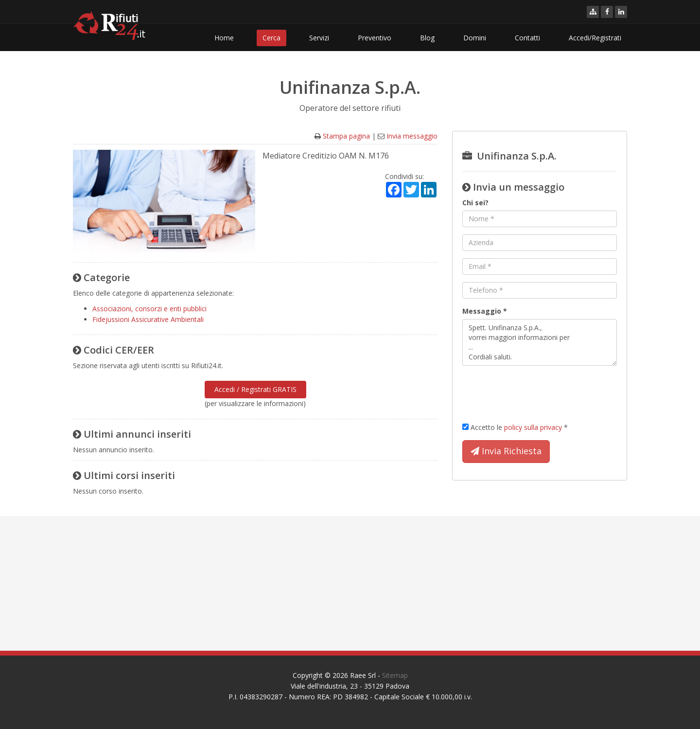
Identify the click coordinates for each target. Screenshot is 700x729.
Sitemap (395, 675)
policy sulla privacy (533, 427)
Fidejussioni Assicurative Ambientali (148, 319)
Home (224, 38)
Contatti (527, 38)
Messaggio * (485, 311)
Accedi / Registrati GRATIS (255, 389)
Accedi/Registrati (595, 38)
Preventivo (375, 38)
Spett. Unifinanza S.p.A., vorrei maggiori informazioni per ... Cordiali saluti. (540, 342)
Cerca (271, 38)
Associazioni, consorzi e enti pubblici (149, 309)
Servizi (319, 38)
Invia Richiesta (506, 451)
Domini (475, 38)
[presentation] (536, 392)
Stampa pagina (346, 136)
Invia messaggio (412, 136)
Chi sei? (475, 203)
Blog (427, 38)
